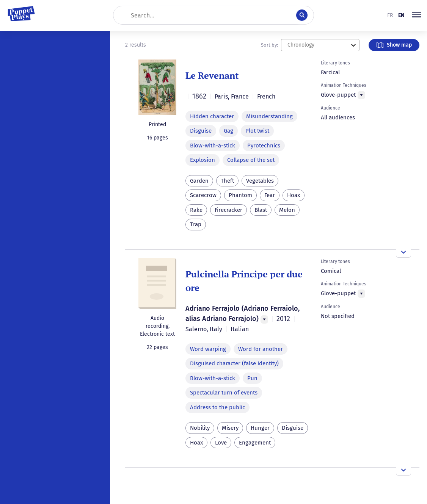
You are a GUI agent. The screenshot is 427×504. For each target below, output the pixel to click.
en (401, 15)
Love (221, 443)
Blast (261, 210)
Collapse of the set (251, 160)
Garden (199, 181)
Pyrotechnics (264, 146)
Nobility (200, 428)
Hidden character (212, 116)
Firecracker (228, 210)
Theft (227, 181)
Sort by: (269, 45)
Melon (287, 210)
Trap (196, 224)
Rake (196, 210)
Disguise (201, 131)
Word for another (261, 349)
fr (390, 15)
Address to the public (217, 407)
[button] (416, 15)
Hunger (260, 428)
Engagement (255, 443)
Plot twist (257, 131)
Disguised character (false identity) (234, 363)
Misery (230, 428)
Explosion (203, 160)
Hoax (294, 195)
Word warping (208, 349)
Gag (228, 131)
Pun (252, 378)
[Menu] (361, 95)
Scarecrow (203, 195)
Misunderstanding (269, 116)
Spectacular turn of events (224, 393)
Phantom (240, 195)
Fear (270, 195)
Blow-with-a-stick (213, 146)
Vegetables (260, 181)
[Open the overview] (403, 254)
